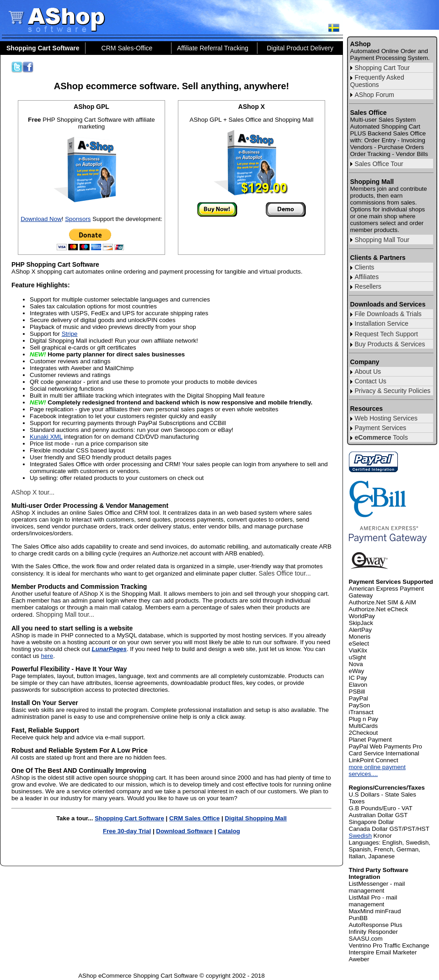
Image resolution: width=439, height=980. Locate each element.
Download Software (184, 831)
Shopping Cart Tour (382, 68)
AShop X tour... (33, 492)
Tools (381, 437)
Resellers (368, 286)
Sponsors (78, 219)
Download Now (41, 219)
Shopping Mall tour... (65, 614)
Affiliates (367, 277)
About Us (368, 372)
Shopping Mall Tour (382, 240)
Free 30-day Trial (127, 831)
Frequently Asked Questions (377, 81)
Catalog (229, 831)
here (47, 656)
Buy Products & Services (390, 344)
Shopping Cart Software (129, 818)
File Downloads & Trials (388, 314)
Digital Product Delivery (300, 48)
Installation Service (382, 323)
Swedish (360, 836)
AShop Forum (375, 95)
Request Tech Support (386, 334)
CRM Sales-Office (127, 48)
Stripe (70, 334)
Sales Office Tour (379, 164)
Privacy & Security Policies (393, 391)
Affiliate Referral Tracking (213, 48)
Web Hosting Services (386, 418)
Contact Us (371, 381)
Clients (365, 267)
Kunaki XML (46, 437)
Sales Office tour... (285, 573)
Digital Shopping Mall (256, 818)
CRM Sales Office (194, 818)
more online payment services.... (377, 770)
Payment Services (381, 428)
